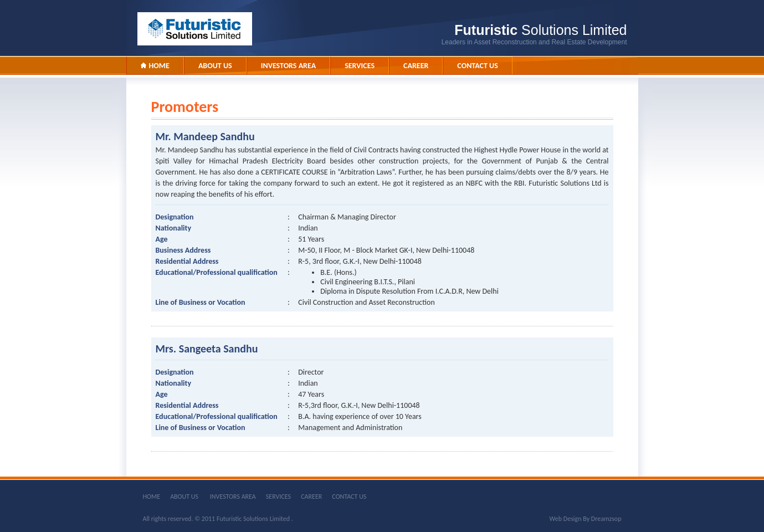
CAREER (311, 497)
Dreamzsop (606, 519)
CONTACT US (349, 497)
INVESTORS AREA (233, 497)
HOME (152, 497)
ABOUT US (185, 497)
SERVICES (278, 497)
